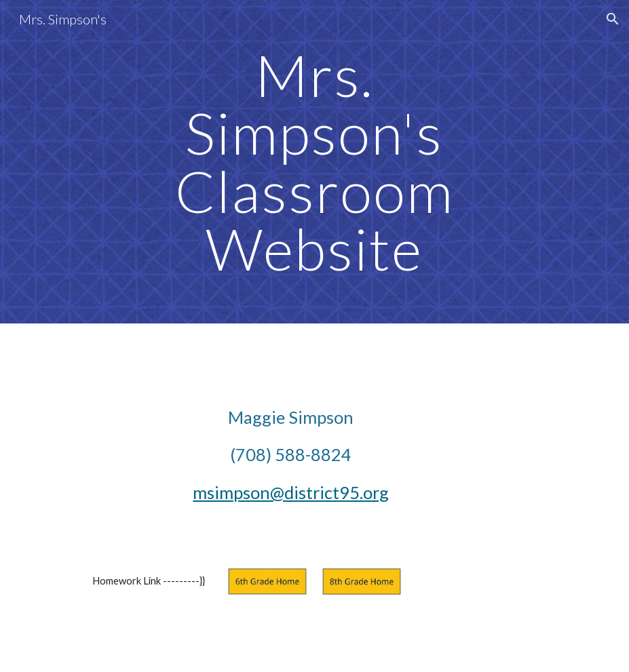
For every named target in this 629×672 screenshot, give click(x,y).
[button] (613, 19)
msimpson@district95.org (291, 492)
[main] (314, 162)
